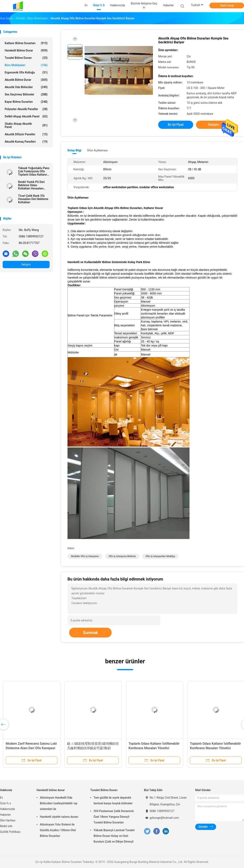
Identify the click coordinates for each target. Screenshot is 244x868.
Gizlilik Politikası (10, 832)
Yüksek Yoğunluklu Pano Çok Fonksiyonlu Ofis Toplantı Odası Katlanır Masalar (34, 171)
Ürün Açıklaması (97, 150)
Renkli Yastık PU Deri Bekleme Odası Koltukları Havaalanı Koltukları (31, 185)
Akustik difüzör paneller (26, 134)
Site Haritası (8, 820)
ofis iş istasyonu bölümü (122, 556)
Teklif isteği (227, 5)
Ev (2, 798)
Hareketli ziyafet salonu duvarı (59, 817)
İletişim (26, 265)
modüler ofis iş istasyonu (85, 556)
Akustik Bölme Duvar (26, 80)
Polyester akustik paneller (26, 109)
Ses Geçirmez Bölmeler (26, 94)
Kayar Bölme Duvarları (26, 102)
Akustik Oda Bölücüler (26, 87)
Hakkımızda (7, 809)
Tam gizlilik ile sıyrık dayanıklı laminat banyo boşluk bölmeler (113, 800)
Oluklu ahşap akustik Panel (26, 125)
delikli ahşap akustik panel (26, 116)
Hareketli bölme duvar (26, 50)
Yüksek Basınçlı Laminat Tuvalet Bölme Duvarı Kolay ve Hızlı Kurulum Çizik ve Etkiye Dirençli (114, 836)
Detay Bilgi (74, 150)
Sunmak (90, 633)
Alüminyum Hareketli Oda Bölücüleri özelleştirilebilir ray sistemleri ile (59, 803)
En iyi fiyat (176, 125)
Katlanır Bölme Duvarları (26, 43)
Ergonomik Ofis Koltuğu (26, 72)
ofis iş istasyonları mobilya (160, 556)
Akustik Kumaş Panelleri (26, 142)
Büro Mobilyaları (26, 65)
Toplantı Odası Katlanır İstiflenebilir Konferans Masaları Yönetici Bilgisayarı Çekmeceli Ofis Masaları (154, 748)
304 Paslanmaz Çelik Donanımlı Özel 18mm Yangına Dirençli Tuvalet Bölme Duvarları (114, 817)
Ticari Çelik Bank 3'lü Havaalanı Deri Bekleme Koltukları (33, 199)
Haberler (5, 815)
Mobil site (6, 826)
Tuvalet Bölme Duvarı (26, 58)
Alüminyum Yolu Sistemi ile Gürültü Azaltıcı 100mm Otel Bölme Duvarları (58, 830)
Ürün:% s (5, 803)
